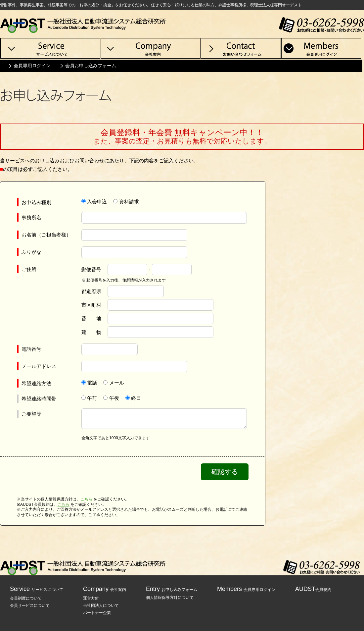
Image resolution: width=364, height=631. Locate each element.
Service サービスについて (50, 48)
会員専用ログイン (32, 66)
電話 (92, 383)
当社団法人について (101, 605)
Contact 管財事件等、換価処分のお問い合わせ (241, 48)
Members (246, 589)
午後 (114, 398)
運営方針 (91, 598)
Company (105, 589)
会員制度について (26, 598)
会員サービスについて (30, 605)
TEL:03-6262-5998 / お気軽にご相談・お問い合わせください (321, 25)
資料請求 (129, 202)
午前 (92, 398)
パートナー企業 (97, 613)
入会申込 (97, 202)
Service (37, 589)
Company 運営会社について (151, 48)
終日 (136, 398)
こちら (86, 499)
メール (117, 383)
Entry (172, 589)
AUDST (313, 589)
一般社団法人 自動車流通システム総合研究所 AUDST (83, 25)
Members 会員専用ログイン (321, 48)
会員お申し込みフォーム (91, 66)
